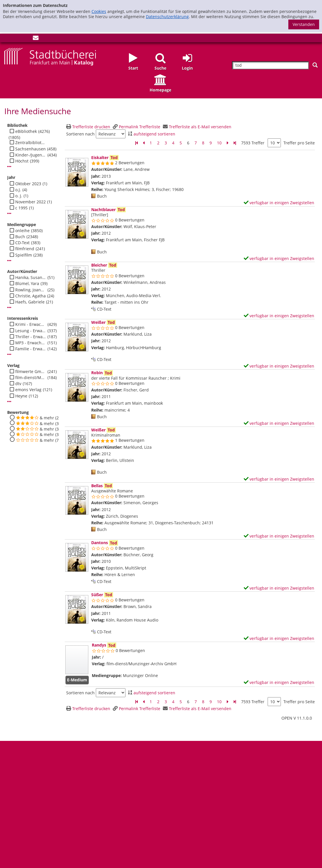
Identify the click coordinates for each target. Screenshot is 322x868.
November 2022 (31, 202)
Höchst (22, 161)
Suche (160, 68)
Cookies (99, 11)
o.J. (18, 190)
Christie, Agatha (31, 296)
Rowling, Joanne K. (31, 290)
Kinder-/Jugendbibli (31, 155)
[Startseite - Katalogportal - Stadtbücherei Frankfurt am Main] (50, 56)
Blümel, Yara (27, 284)
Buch (20, 237)
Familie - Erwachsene (31, 349)
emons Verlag (28, 390)
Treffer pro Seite (299, 143)
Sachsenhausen (31, 149)
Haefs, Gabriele (30, 302)
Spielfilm (24, 255)
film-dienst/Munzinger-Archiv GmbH (31, 378)
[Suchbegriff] (270, 65)
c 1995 (21, 208)
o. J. (19, 196)
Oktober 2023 (28, 184)
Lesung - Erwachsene (31, 331)
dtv (18, 384)
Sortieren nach (80, 134)
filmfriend (25, 249)
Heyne (21, 396)
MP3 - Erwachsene (31, 343)
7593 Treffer (253, 143)
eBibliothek (26, 131)
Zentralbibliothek (31, 143)
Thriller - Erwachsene (31, 337)
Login (187, 68)
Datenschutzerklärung (167, 17)
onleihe (22, 231)
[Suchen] (315, 65)
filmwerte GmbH (31, 372)
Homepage (160, 90)
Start (133, 68)
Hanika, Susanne (31, 278)
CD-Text (22, 243)
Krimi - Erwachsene (31, 324)
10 (219, 143)
